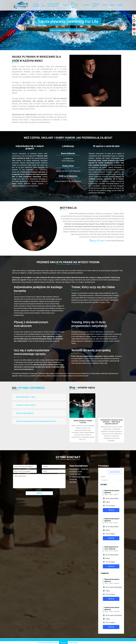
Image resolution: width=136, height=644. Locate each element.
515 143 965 (76, 474)
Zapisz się (111, 510)
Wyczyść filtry (115, 472)
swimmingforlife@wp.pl (115, 241)
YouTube (73, 482)
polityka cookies (73, 643)
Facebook (73, 479)
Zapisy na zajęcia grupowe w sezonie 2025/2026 (68, 30)
